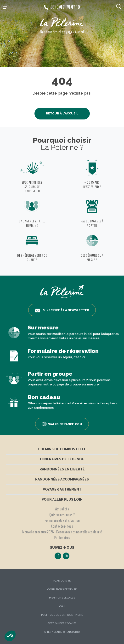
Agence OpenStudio (66, 632)
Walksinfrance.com (62, 424)
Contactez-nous (62, 526)
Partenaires (62, 538)
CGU (62, 606)
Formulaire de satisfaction (62, 520)
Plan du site (62, 581)
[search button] (119, 6)
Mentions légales (62, 598)
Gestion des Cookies (62, 623)
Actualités (62, 509)
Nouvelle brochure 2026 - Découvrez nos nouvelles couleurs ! (62, 532)
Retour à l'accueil (62, 113)
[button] (10, 636)
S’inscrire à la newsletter (62, 311)
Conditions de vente (62, 589)
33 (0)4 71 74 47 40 (62, 7)
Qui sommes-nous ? (62, 515)
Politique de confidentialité (62, 615)
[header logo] (62, 22)
